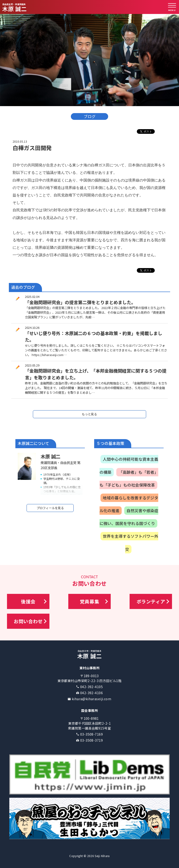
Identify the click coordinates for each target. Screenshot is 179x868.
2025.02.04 (32, 297)
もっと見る (89, 414)
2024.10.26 (32, 328)
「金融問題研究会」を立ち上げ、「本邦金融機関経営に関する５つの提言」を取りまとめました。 (96, 374)
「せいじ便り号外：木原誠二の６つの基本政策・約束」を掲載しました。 (94, 337)
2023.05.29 (32, 365)
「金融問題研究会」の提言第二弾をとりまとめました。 (80, 302)
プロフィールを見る (50, 508)
